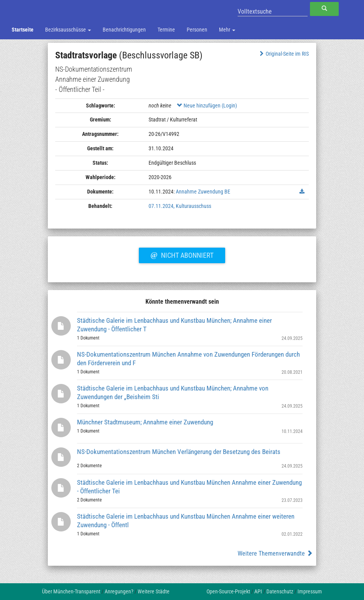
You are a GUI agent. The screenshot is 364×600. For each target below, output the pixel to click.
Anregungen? (119, 591)
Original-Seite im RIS (283, 54)
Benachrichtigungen (124, 30)
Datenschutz (280, 591)
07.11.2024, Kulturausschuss (180, 206)
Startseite (23, 30)
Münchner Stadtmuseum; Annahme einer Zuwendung (145, 422)
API (258, 591)
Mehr (227, 30)
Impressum (310, 591)
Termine (166, 30)
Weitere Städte (154, 591)
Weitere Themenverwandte (275, 553)
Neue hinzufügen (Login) (207, 106)
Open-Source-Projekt (228, 591)
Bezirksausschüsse (68, 30)
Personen (197, 30)
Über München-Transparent (71, 591)
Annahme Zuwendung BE (203, 192)
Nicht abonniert (182, 254)
